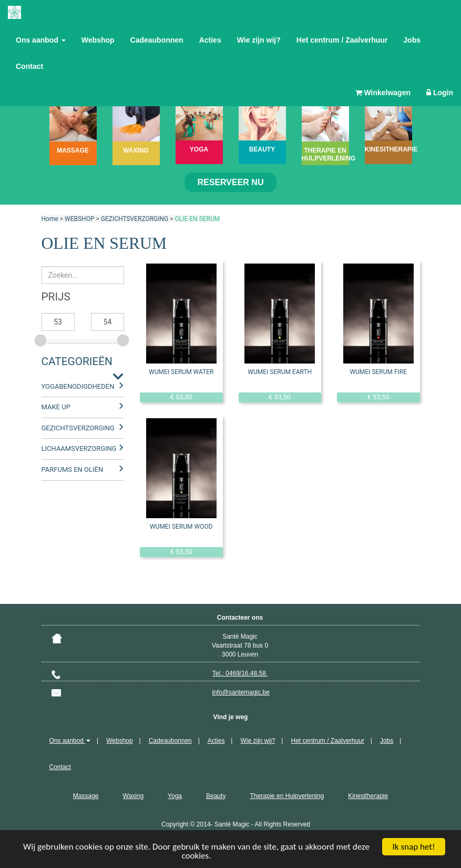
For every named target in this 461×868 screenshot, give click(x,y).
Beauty (216, 796)
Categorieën (77, 361)
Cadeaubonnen (157, 40)
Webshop (98, 40)
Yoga (175, 796)
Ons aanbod (41, 40)
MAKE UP (56, 407)
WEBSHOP (79, 219)
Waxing (134, 796)
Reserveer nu (231, 182)
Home (50, 219)
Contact (29, 66)
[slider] (42, 339)
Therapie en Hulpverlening (287, 796)
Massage (86, 796)
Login (440, 93)
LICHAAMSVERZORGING (79, 448)
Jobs (412, 40)
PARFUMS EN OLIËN (73, 470)
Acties (210, 40)
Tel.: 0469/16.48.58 (240, 673)
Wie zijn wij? (259, 40)
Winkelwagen (383, 93)
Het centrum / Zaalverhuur (342, 40)
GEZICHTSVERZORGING (135, 219)
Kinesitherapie (368, 796)
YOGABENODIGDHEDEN (78, 386)
